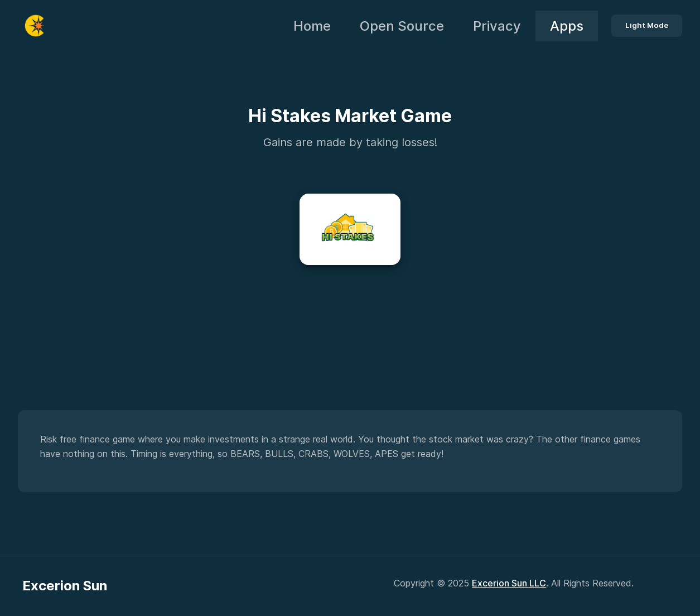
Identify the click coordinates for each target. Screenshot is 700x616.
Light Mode (647, 25)
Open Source (402, 26)
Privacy (497, 26)
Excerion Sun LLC (509, 583)
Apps (567, 26)
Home (312, 26)
